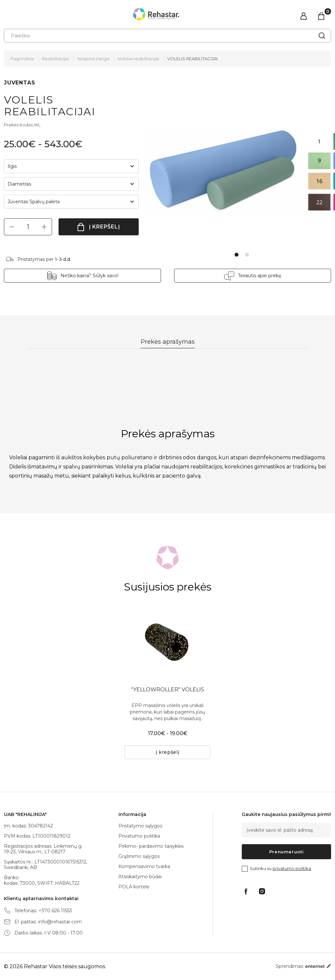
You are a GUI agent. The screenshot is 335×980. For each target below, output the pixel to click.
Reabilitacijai (55, 59)
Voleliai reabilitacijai (138, 59)
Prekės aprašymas (168, 342)
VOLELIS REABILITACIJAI (192, 59)
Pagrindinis (22, 59)
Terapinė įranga (93, 59)
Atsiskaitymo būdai (140, 877)
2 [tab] (247, 255)
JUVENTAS (19, 83)
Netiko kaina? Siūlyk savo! (89, 276)
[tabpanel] (228, 172)
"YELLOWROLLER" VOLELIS (168, 690)
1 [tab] (237, 255)
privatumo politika (292, 868)
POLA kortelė (134, 887)
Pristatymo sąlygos (140, 826)
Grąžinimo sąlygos (139, 856)
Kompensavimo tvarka (144, 866)
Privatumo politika (139, 836)
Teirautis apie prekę (259, 276)
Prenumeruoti (287, 852)
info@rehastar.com (60, 922)
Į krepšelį (105, 227)
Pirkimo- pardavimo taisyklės (151, 846)
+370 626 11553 (55, 911)
